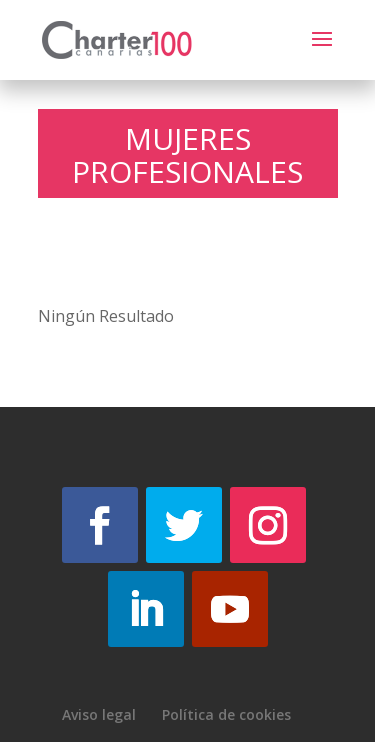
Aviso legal (99, 714)
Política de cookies (226, 714)
